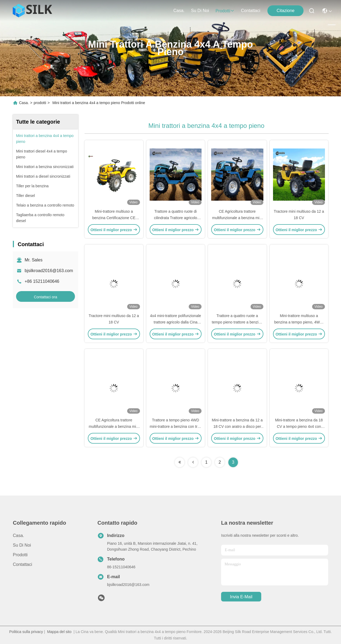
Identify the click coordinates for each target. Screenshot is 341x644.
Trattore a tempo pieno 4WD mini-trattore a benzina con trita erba (175, 426)
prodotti (225, 11)
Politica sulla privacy (26, 632)
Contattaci (251, 11)
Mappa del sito (59, 632)
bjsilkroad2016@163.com (49, 271)
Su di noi (200, 11)
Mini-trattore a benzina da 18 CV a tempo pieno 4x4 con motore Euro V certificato (299, 426)
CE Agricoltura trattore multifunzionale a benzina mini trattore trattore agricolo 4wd (237, 218)
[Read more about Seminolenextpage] (180, 462)
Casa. (179, 11)
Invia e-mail (241, 597)
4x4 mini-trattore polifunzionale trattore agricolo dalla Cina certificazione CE (175, 322)
